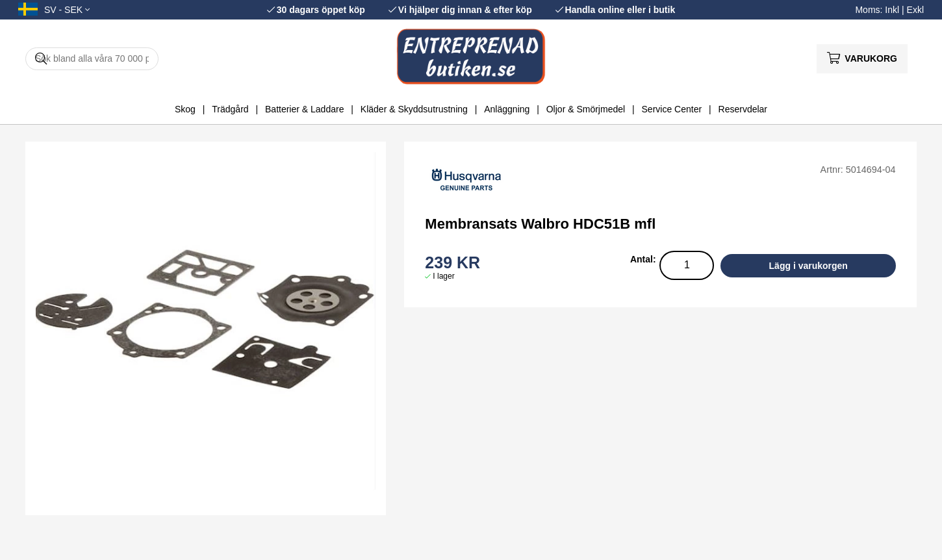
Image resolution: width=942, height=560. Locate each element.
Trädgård (230, 109)
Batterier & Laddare (304, 109)
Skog (185, 109)
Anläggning (507, 109)
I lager (443, 276)
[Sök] (92, 59)
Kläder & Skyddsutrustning (414, 109)
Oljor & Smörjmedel (586, 109)
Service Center (672, 109)
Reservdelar (743, 109)
